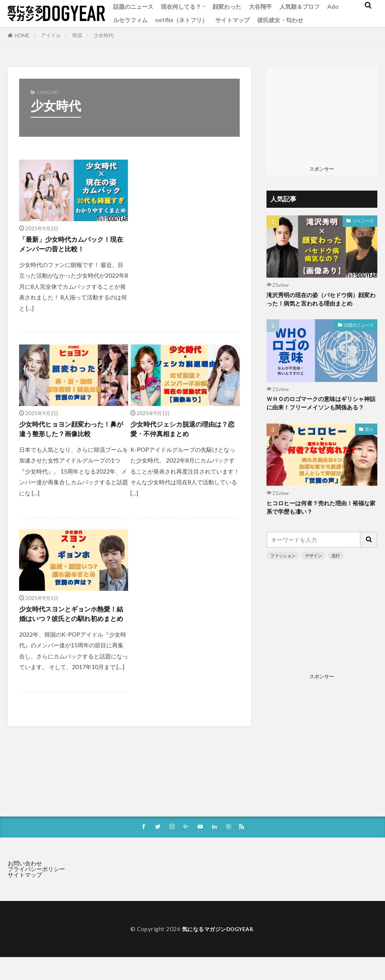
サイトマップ (232, 20)
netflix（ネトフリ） (181, 20)
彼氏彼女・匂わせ (280, 20)
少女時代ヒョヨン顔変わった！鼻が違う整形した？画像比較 (73, 433)
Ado (333, 6)
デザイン (314, 570)
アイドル (51, 35)
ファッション (283, 570)
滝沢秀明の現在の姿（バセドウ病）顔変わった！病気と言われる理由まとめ (322, 300)
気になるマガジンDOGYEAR (218, 944)
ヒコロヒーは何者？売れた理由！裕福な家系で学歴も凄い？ (322, 522)
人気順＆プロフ (300, 6)
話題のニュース (133, 6)
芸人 (369, 442)
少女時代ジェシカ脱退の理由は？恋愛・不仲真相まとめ (180, 433)
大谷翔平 (260, 6)
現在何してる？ (181, 6)
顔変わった (227, 6)
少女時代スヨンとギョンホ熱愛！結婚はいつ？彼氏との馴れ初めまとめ (73, 626)
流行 (336, 570)
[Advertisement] (184, 232)
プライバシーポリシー (36, 885)
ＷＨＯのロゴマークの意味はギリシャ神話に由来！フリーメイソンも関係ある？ (322, 411)
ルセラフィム (130, 20)
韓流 (77, 35)
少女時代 (104, 35)
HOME (22, 36)
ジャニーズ (363, 221)
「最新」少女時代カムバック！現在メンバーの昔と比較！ (73, 246)
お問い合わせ (25, 879)
